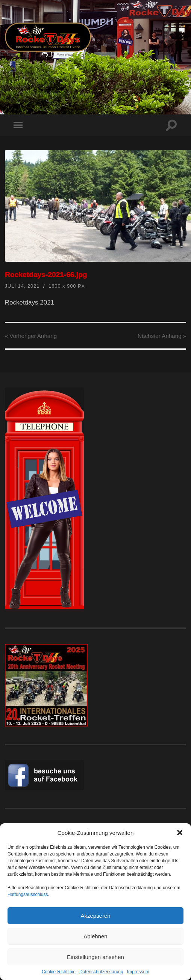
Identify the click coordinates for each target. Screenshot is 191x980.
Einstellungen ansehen (95, 957)
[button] (180, 833)
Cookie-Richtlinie (59, 972)
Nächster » (162, 336)
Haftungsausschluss (28, 894)
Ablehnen (95, 936)
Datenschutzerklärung (101, 972)
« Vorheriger (31, 336)
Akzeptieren (95, 916)
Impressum (138, 972)
